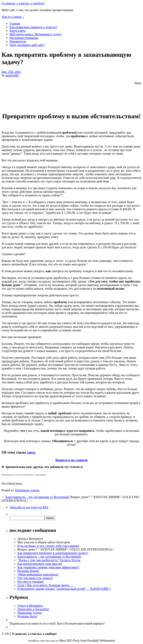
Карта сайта (18, 31)
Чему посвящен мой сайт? (27, 45)
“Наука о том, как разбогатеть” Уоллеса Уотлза (49, 560)
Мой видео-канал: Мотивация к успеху (36, 34)
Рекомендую (18, 41)
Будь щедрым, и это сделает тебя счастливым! (48, 546)
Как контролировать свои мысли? (40, 564)
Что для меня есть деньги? (35, 578)
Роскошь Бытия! (28, 571)
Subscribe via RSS (29, 507)
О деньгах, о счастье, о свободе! (23, 3)
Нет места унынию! (31, 582)
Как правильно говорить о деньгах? (33, 27)
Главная (15, 24)
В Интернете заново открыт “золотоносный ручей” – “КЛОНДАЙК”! (64, 589)
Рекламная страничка (24, 38)
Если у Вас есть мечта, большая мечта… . (46, 585)
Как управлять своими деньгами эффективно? (48, 567)
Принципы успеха (27, 490)
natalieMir (12, 75)
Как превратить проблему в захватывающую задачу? (53, 553)
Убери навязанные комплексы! (38, 574)
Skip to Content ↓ (13, 17)
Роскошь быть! (27, 616)
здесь (31, 452)
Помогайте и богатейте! (33, 609)
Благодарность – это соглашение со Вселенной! (38, 497)
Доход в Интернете (30, 606)
